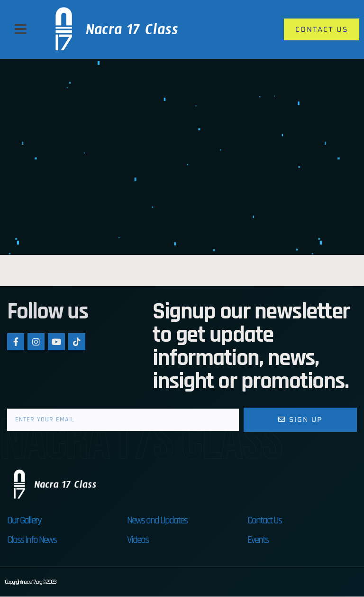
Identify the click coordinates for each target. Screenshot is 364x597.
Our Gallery (24, 521)
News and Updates (157, 521)
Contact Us (264, 521)
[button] (21, 29)
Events (258, 540)
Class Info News (32, 540)
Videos (138, 540)
